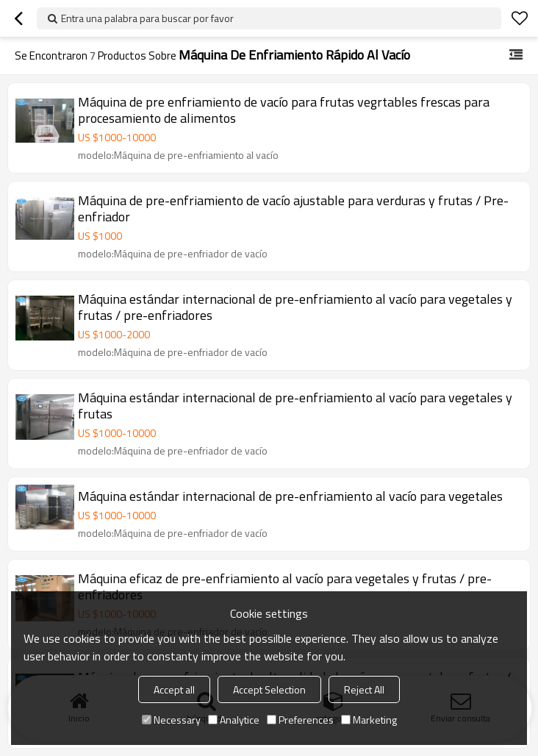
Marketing (369, 720)
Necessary (171, 720)
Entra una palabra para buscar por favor (147, 18)
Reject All (364, 689)
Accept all (174, 689)
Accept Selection (269, 689)
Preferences (300, 720)
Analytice (234, 720)
